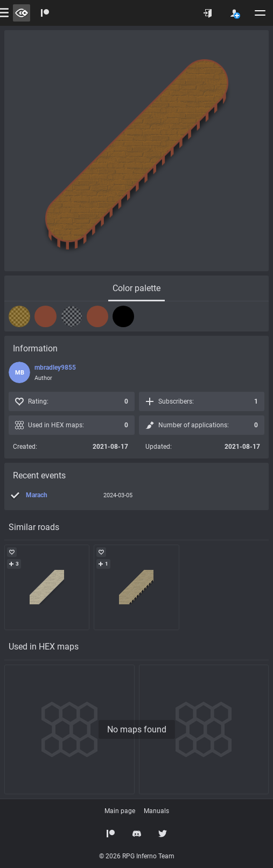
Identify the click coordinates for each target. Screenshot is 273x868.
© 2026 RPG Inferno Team (137, 856)
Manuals (156, 811)
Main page (120, 811)
